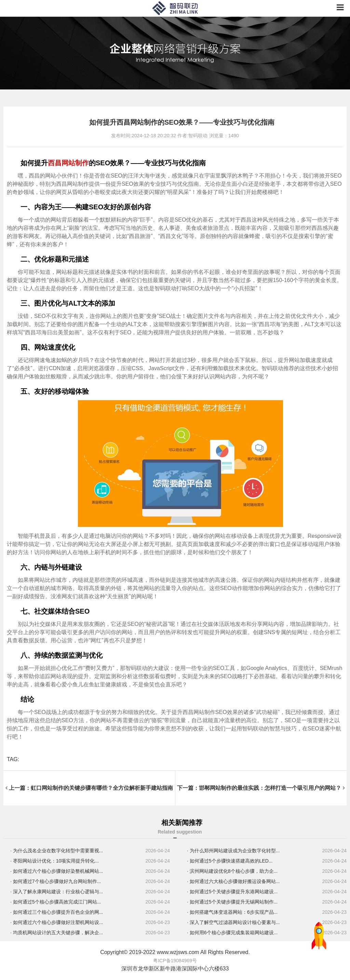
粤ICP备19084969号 (175, 961)
